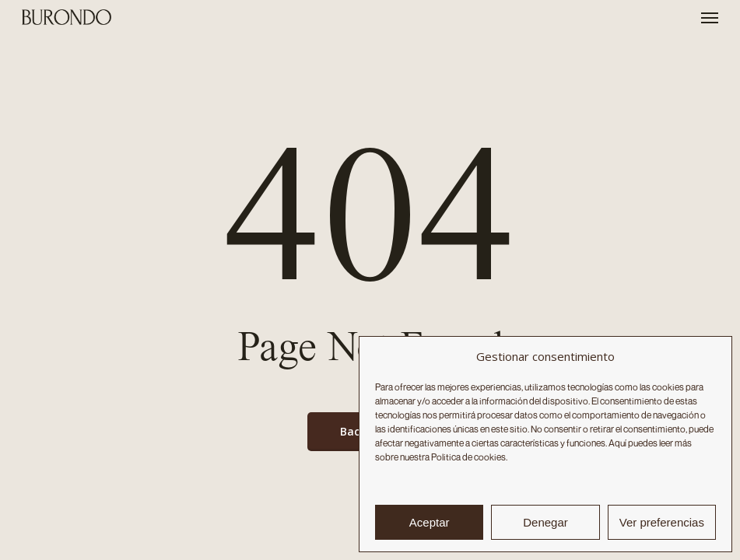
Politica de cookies (468, 457)
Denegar (545, 522)
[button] (710, 17)
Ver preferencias (662, 522)
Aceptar (430, 522)
